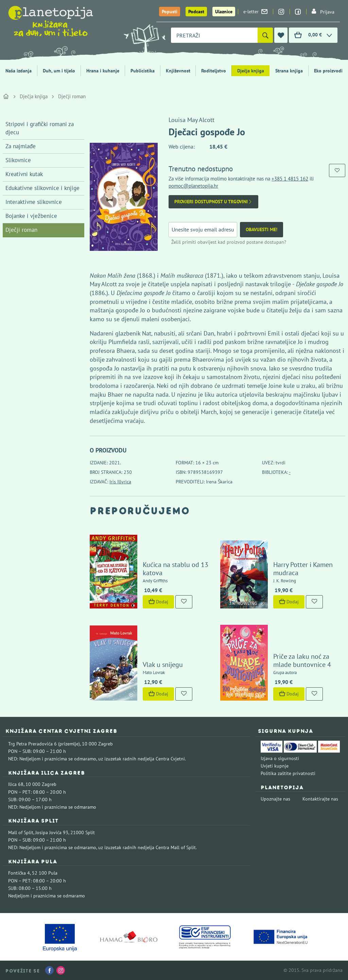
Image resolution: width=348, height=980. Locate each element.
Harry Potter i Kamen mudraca (303, 569)
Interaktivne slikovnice (34, 202)
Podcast (196, 12)
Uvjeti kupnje (275, 766)
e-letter (255, 12)
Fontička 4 (19, 873)
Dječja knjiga (251, 71)
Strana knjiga (289, 71)
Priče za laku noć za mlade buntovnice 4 (302, 660)
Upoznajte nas (275, 799)
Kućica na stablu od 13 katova (176, 569)
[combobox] (214, 35)
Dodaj (158, 602)
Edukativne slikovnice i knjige (42, 188)
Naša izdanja (19, 71)
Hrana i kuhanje (103, 71)
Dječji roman (72, 96)
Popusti (170, 12)
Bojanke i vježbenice (31, 216)
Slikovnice (18, 160)
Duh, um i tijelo (59, 71)
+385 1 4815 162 (290, 179)
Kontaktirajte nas (320, 799)
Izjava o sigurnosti (280, 758)
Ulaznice (224, 12)
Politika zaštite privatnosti (288, 773)
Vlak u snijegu (163, 665)
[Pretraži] (265, 35)
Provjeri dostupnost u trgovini (213, 202)
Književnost (178, 71)
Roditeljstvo (214, 71)
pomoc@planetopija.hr (193, 186)
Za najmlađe (21, 146)
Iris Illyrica (120, 482)
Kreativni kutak (24, 174)
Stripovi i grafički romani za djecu (40, 128)
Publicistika (143, 71)
